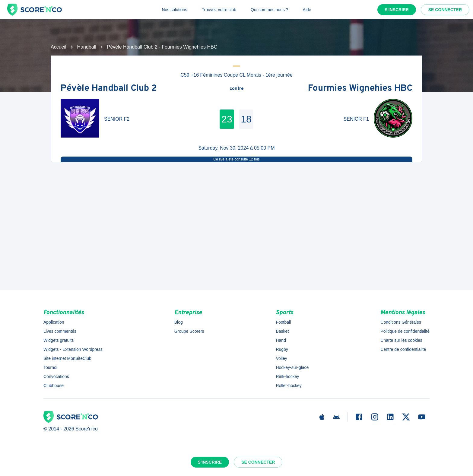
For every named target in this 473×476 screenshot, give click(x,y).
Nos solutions (174, 10)
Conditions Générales (401, 322)
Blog (179, 322)
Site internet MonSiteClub (67, 358)
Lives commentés (60, 331)
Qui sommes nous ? (270, 10)
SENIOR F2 (117, 119)
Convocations (56, 376)
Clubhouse (54, 386)
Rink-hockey (287, 376)
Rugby (282, 349)
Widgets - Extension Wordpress (73, 349)
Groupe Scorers (189, 331)
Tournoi (50, 367)
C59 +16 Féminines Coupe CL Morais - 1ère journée (237, 75)
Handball (87, 47)
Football (283, 322)
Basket (282, 331)
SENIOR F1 (356, 119)
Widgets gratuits (59, 340)
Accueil (59, 47)
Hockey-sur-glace (292, 367)
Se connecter (445, 10)
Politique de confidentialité (405, 331)
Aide (307, 10)
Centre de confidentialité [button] (403, 349)
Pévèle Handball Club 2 (109, 89)
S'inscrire (397, 10)
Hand (281, 340)
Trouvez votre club (219, 10)
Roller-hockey (289, 386)
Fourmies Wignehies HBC (360, 89)
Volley (281, 358)
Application (54, 322)
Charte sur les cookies (401, 340)
